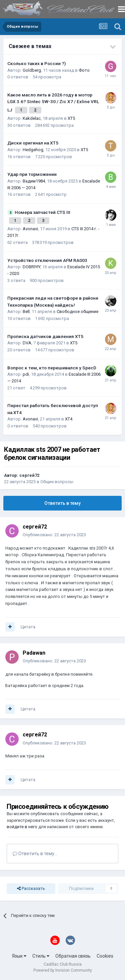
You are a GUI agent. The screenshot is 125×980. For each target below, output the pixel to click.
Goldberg (32, 70)
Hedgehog (33, 150)
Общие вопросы (57, 482)
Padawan (34, 653)
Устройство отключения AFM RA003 (47, 260)
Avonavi (30, 229)
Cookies (105, 956)
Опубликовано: (54, 535)
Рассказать (31, 889)
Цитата (28, 627)
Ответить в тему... (35, 854)
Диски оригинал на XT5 (33, 143)
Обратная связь (73, 956)
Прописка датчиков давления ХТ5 (45, 336)
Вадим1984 (34, 181)
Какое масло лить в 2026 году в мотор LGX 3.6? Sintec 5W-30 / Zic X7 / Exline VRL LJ (53, 102)
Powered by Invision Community (63, 970)
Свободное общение (77, 311)
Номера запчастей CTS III (42, 212)
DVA (27, 343)
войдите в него (22, 827)
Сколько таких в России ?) (36, 63)
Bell (26, 311)
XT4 (69, 419)
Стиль (41, 956)
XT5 (71, 118)
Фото (84, 70)
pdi (26, 374)
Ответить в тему (62, 503)
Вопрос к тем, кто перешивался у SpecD (52, 368)
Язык (19, 956)
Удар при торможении (32, 174)
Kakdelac (32, 118)
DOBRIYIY (31, 267)
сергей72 (29, 475)
